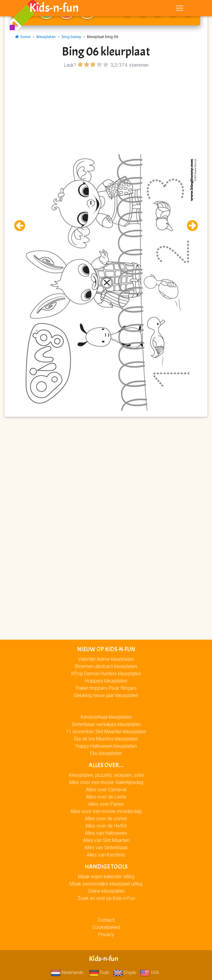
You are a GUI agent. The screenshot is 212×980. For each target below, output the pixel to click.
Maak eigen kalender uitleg (106, 876)
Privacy (106, 934)
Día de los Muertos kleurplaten (106, 739)
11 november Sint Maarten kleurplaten (106, 731)
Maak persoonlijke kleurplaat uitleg (106, 884)
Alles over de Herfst (106, 826)
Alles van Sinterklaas (106, 847)
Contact (106, 920)
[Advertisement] (106, 112)
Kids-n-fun (54, 9)
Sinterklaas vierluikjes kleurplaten (106, 724)
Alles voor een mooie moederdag (106, 811)
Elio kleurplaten (106, 753)
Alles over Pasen (106, 804)
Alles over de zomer (106, 818)
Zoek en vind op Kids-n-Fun (106, 898)
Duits (99, 972)
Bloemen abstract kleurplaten (106, 666)
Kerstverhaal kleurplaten (106, 717)
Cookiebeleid (106, 927)
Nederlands (67, 972)
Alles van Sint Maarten (106, 840)
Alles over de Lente (106, 797)
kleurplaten (46, 37)
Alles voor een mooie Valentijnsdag (106, 782)
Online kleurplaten (106, 891)
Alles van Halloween (106, 833)
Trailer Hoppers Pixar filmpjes (106, 688)
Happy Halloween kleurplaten (106, 746)
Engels (125, 972)
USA (150, 972)
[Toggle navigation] (180, 9)
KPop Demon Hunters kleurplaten (106, 673)
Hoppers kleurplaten (106, 681)
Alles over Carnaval (106, 789)
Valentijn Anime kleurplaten (106, 659)
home (23, 37)
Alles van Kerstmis (106, 855)
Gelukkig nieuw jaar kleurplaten (106, 695)
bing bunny (71, 37)
